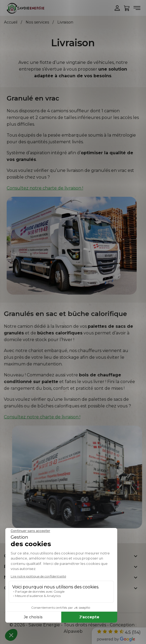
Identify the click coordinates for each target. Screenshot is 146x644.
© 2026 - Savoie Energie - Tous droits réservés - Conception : (73, 625)
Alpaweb (73, 631)
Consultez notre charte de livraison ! (45, 188)
